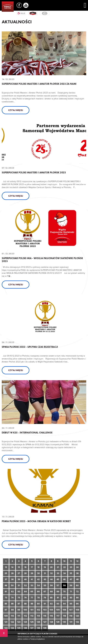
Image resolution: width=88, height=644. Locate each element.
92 (51, 604)
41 (32, 579)
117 (58, 616)
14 (12, 567)
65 (32, 592)
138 (38, 628)
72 (77, 592)
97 (6, 610)
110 (12, 616)
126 (38, 622)
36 (77, 573)
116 (51, 616)
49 (6, 586)
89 (32, 604)
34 (64, 573)
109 (6, 616)
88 (25, 604)
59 (71, 586)
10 (64, 561)
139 (45, 628)
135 (19, 628)
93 (58, 604)
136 (25, 628)
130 (64, 622)
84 (77, 598)
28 (25, 573)
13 (6, 567)
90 (38, 604)
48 (77, 579)
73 (6, 598)
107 (71, 610)
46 (64, 579)
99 (19, 610)
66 (38, 592)
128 (51, 622)
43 (45, 579)
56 (51, 586)
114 (38, 616)
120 (77, 616)
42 (38, 579)
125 (32, 622)
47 (71, 579)
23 (71, 567)
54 (38, 586)
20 (51, 567)
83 (71, 598)
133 (6, 628)
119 (71, 616)
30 (38, 573)
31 (45, 573)
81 (58, 598)
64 (25, 592)
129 (58, 622)
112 (25, 616)
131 (71, 622)
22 (64, 567)
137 (32, 628)
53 (32, 586)
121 (6, 622)
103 (45, 610)
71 (71, 592)
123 (19, 622)
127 (45, 622)
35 (71, 573)
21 (58, 567)
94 (64, 604)
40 (25, 579)
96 (77, 604)
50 (12, 586)
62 (12, 592)
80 (51, 598)
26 (12, 573)
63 (19, 592)
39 (19, 579)
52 (25, 586)
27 (19, 573)
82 (64, 598)
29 (32, 573)
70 (64, 592)
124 (25, 622)
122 (12, 622)
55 (45, 586)
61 (6, 592)
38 (12, 579)
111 (19, 616)
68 (51, 592)
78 (38, 598)
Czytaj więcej (16, 110)
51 (19, 586)
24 (77, 567)
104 (51, 610)
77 (32, 598)
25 (6, 573)
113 (32, 616)
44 (51, 579)
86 (12, 604)
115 (45, 616)
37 (6, 579)
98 (12, 610)
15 (19, 567)
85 (6, 604)
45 (58, 579)
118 (64, 616)
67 (45, 592)
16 (25, 567)
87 (19, 604)
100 (25, 610)
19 (45, 567)
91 (45, 604)
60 (77, 586)
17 (32, 567)
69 (58, 592)
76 (25, 598)
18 (38, 567)
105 (58, 610)
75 (19, 598)
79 (45, 598)
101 (32, 610)
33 (58, 573)
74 (12, 598)
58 (64, 586)
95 (71, 604)
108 (77, 610)
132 (77, 622)
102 (38, 610)
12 (77, 561)
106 (64, 610)
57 (58, 586)
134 (12, 628)
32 (51, 573)
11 (71, 561)
